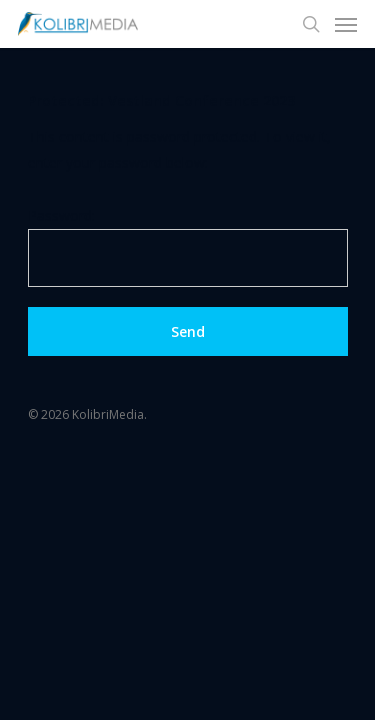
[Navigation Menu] (346, 24)
